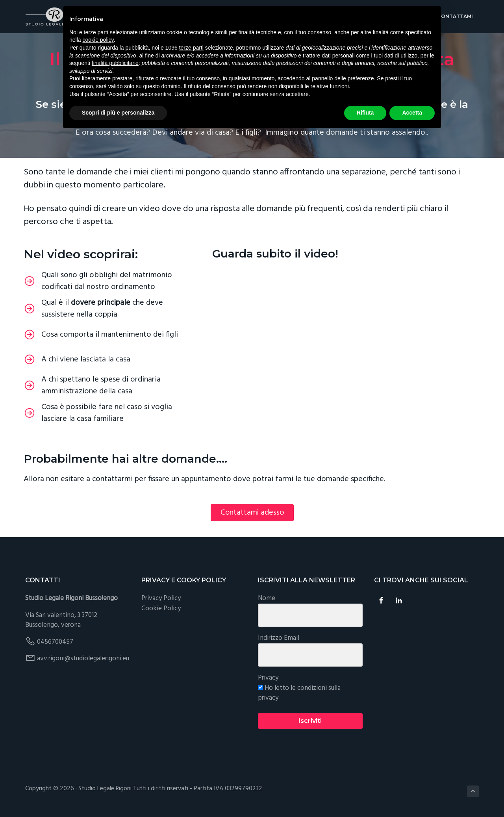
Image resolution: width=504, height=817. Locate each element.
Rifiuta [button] (365, 113)
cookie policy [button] (98, 40)
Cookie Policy (161, 609)
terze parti (191, 48)
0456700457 (55, 642)
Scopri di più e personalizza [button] (118, 113)
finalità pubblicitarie (115, 63)
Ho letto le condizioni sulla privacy (299, 693)
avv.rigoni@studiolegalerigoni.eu (83, 659)
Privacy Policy (161, 598)
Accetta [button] (412, 113)
